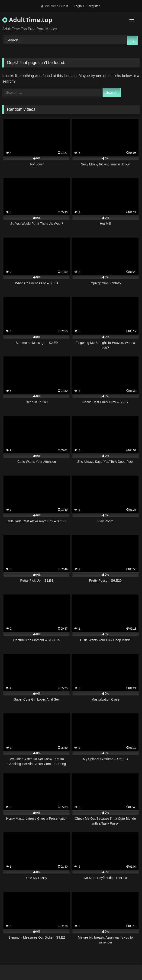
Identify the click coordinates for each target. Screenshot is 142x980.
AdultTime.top (27, 20)
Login (78, 6)
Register (94, 6)
